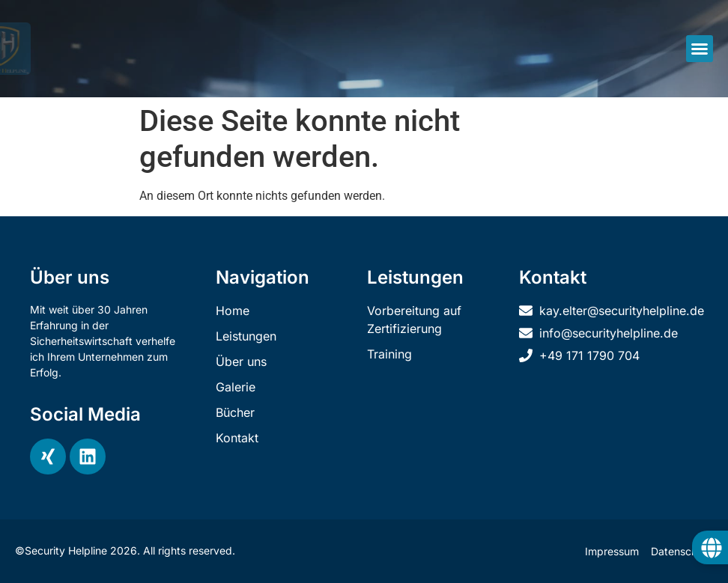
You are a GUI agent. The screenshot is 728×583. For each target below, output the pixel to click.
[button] (700, 49)
